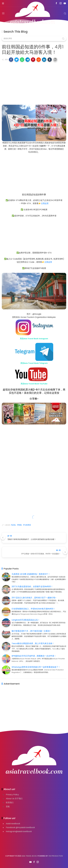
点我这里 (45, 203)
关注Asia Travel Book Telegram (34, 363)
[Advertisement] (34, 81)
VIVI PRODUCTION (56, 856)
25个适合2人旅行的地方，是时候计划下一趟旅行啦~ (34, 598)
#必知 (13, 525)
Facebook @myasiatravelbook (20, 827)
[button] (11, 60)
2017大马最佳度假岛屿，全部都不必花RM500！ (32, 587)
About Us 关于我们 (14, 799)
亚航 (8, 807)
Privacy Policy (12, 795)
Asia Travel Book (29, 856)
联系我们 (10, 803)
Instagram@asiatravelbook (19, 831)
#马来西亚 (27, 525)
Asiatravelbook (13, 824)
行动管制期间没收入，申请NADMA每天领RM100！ (33, 609)
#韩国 (19, 525)
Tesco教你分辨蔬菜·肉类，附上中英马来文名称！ (33, 643)
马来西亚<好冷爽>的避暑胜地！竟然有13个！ (31, 574)
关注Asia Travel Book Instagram (34, 338)
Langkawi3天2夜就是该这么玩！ (26, 620)
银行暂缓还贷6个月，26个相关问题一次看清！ (32, 631)
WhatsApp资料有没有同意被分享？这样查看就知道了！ (36, 667)
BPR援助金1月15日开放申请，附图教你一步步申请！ (34, 656)
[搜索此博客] (34, 39)
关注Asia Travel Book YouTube (34, 384)
